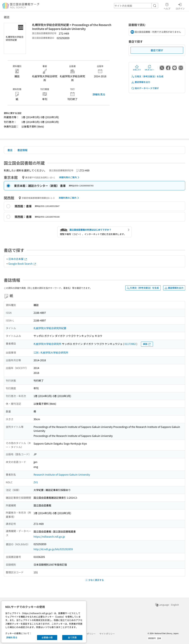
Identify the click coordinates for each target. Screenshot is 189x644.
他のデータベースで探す (145, 88)
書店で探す (157, 50)
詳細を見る (99, 94)
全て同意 (72, 637)
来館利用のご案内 (70, 177)
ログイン (180, 6)
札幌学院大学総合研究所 (47, 344)
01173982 (130, 344)
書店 (10, 150)
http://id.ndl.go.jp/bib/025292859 (53, 549)
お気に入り (137, 68)
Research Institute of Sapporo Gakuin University (62, 474)
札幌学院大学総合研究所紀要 (50, 328)
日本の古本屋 (18, 259)
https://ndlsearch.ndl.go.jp (49, 536)
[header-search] (136, 6)
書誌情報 (22, 150)
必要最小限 (47, 637)
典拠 (147, 344)
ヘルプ (167, 6)
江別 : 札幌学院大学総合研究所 (51, 352)
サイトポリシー (107, 634)
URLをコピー (149, 68)
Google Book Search (22, 264)
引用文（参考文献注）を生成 (147, 76)
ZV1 (36, 482)
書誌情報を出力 (141, 82)
